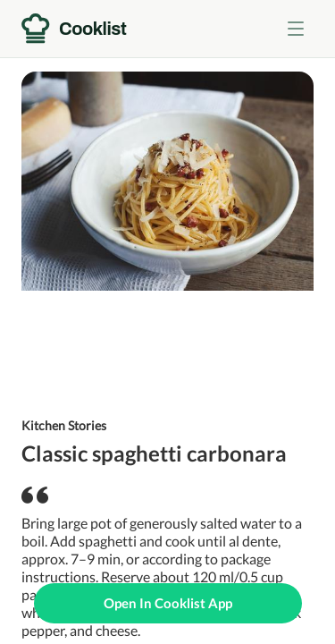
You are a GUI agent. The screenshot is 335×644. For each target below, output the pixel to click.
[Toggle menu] (296, 29)
